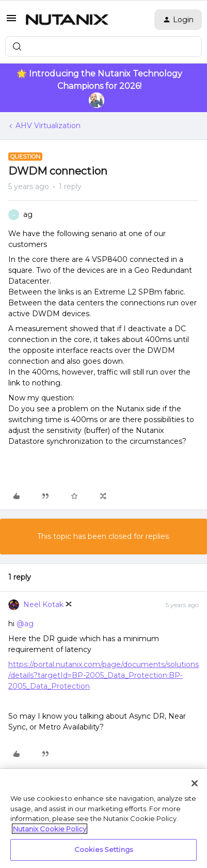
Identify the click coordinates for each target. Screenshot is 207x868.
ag (28, 214)
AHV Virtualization (48, 126)
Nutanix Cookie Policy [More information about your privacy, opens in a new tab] (50, 829)
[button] (11, 22)
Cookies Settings (104, 849)
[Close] (195, 783)
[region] (104, 818)
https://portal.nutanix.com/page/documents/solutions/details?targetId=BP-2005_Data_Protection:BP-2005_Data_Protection (104, 675)
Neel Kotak (43, 605)
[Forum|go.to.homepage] (67, 20)
